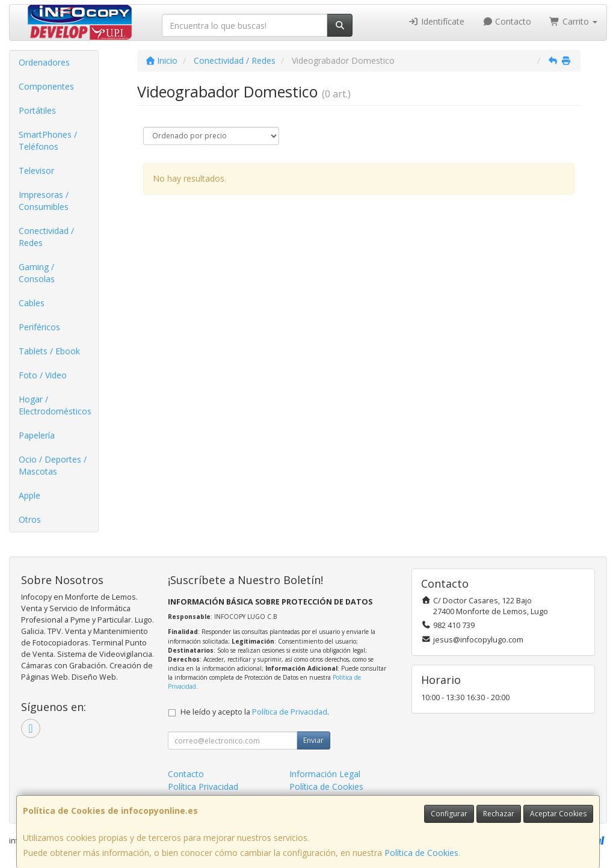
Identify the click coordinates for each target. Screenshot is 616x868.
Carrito (573, 21)
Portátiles (37, 110)
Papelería (37, 435)
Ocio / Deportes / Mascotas (53, 465)
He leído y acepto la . (255, 712)
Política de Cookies (421, 853)
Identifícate (436, 21)
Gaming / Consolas (37, 273)
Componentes (46, 86)
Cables (32, 303)
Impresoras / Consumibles (44, 201)
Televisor (36, 171)
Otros (30, 519)
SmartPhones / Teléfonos (48, 140)
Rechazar (499, 814)
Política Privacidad (203, 786)
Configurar (449, 814)
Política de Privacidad (290, 712)
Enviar (313, 740)
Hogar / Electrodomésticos (55, 405)
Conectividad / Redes (46, 237)
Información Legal (325, 774)
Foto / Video (43, 375)
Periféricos (39, 327)
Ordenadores (44, 62)
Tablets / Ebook (49, 351)
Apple (29, 495)
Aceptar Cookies (558, 814)
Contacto (507, 21)
